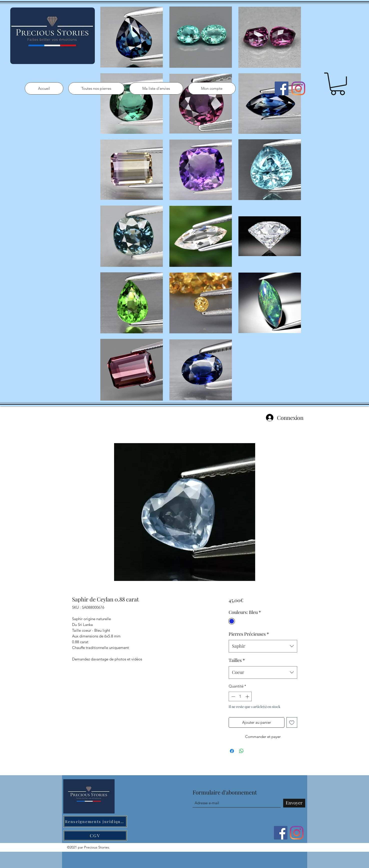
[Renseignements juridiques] (95, 821)
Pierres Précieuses (249, 634)
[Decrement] (233, 697)
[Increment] (248, 697)
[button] (338, 84)
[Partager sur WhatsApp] (241, 751)
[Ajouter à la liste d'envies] (292, 723)
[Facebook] (282, 88)
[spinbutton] (240, 697)
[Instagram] (298, 88)
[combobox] (263, 646)
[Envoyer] (294, 803)
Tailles (237, 660)
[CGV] (95, 836)
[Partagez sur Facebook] (232, 751)
